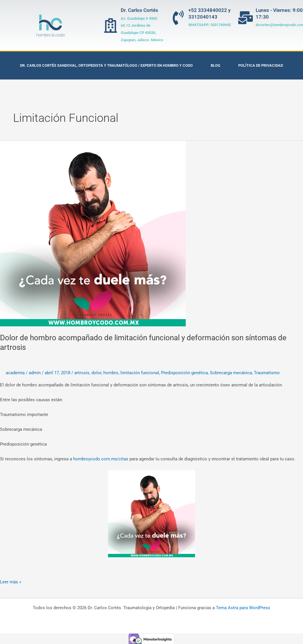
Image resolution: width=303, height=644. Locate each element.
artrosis (82, 373)
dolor (96, 373)
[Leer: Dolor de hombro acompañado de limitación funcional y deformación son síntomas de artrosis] (93, 233)
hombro (111, 373)
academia (15, 373)
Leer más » (11, 581)
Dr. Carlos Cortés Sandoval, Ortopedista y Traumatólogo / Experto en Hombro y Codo (106, 65)
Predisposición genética (184, 373)
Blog (215, 65)
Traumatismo (267, 373)
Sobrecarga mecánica (231, 373)
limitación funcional (140, 373)
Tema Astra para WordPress (243, 608)
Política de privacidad (261, 65)
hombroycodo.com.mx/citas (101, 459)
